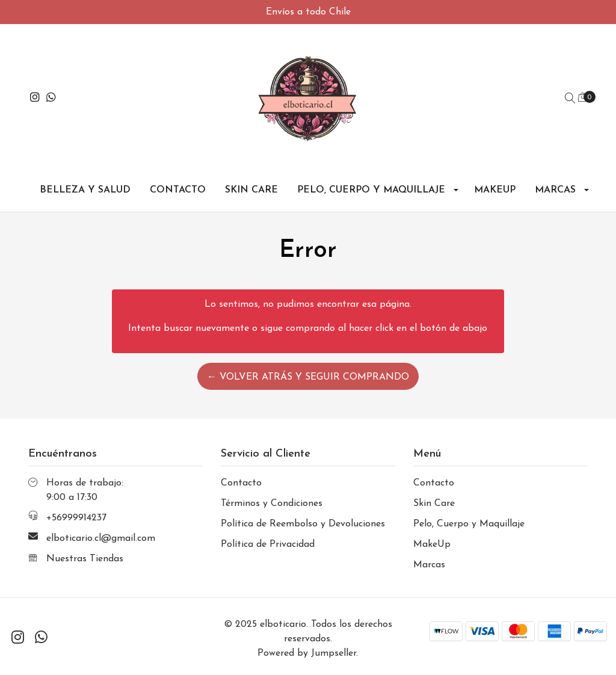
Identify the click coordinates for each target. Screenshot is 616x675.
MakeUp (495, 190)
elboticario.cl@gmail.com (101, 538)
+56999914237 (76, 518)
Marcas (555, 190)
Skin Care (251, 190)
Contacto (178, 190)
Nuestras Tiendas (85, 559)
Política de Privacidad (268, 544)
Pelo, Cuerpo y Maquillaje (371, 190)
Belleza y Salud (85, 190)
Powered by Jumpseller (307, 653)
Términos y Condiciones (272, 504)
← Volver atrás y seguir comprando (308, 377)
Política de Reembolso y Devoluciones (303, 524)
